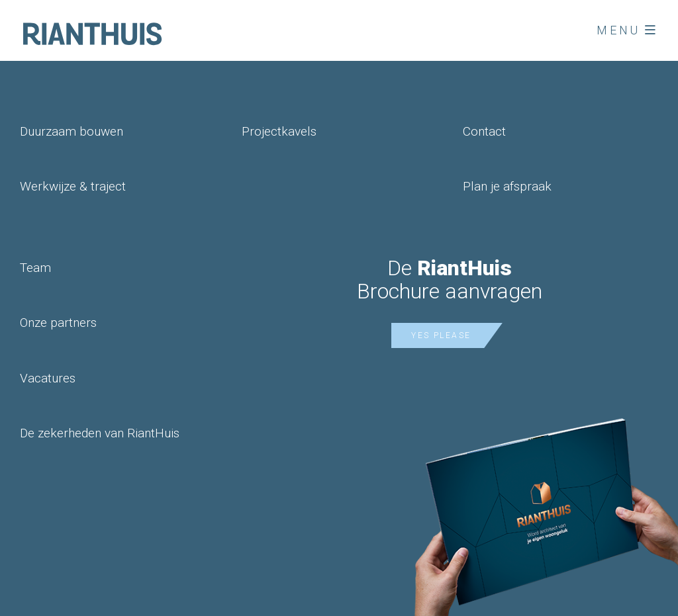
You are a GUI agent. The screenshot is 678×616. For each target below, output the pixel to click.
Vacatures (48, 378)
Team (35, 268)
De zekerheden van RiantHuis (100, 433)
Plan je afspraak (507, 186)
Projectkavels (279, 131)
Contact (484, 131)
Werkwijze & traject (73, 186)
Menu (627, 30)
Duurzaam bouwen (72, 131)
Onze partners (58, 323)
